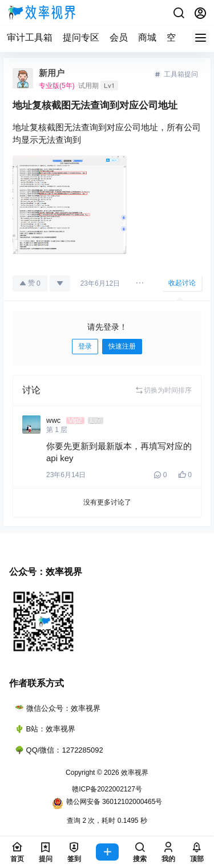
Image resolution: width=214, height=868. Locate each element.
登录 (85, 346)
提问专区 (81, 37)
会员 (119, 37)
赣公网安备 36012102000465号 (107, 803)
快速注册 (122, 346)
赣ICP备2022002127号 (107, 789)
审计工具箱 (30, 37)
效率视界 (134, 773)
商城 (147, 37)
